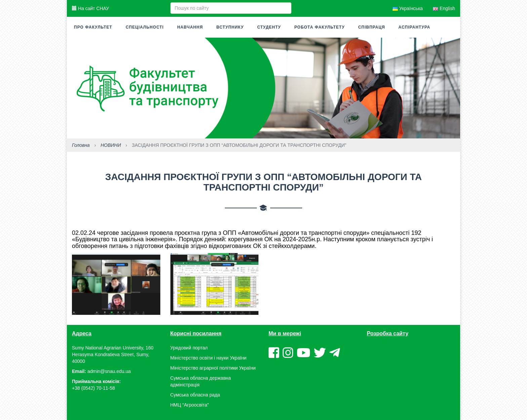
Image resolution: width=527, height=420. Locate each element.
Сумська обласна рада (195, 395)
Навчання (190, 27)
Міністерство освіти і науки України (209, 358)
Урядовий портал (189, 348)
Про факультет (93, 27)
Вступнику (230, 27)
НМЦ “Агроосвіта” (190, 405)
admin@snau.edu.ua (109, 371)
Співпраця (372, 27)
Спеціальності (145, 27)
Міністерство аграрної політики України (213, 368)
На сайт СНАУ (90, 8)
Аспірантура (415, 27)
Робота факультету (320, 27)
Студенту (269, 27)
